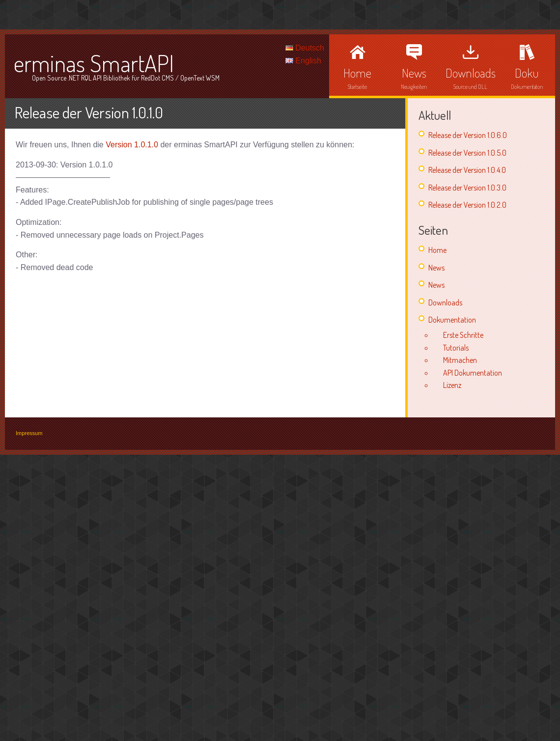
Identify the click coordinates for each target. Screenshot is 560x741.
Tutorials (456, 348)
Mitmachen (460, 360)
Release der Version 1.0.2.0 (467, 205)
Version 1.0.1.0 (132, 145)
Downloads (445, 302)
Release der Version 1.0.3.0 (467, 188)
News (436, 268)
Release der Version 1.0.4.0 (467, 170)
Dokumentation (452, 320)
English (303, 61)
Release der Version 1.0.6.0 (468, 135)
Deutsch (305, 48)
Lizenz (452, 385)
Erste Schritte (463, 335)
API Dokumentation (473, 373)
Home (437, 250)
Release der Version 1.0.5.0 (467, 153)
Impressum (29, 433)
